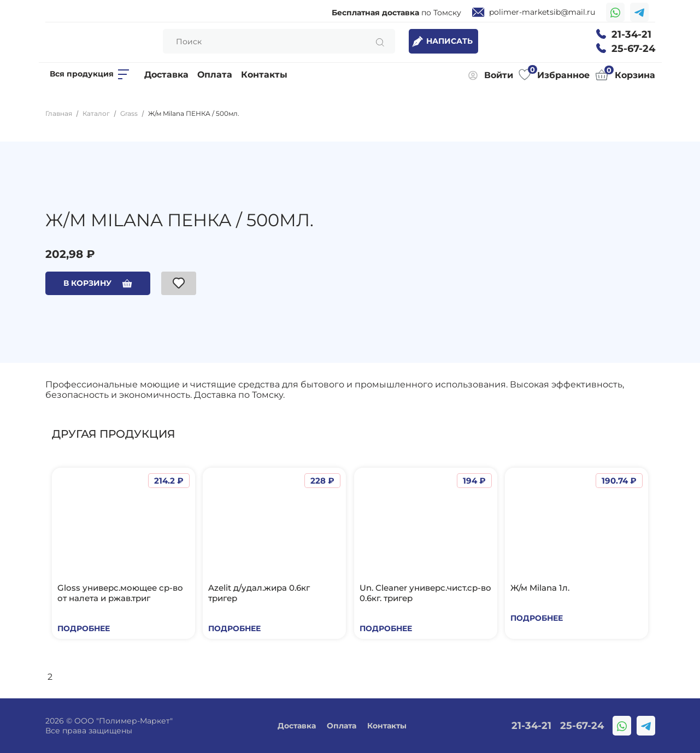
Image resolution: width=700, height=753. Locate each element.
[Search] (279, 41)
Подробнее (84, 628)
